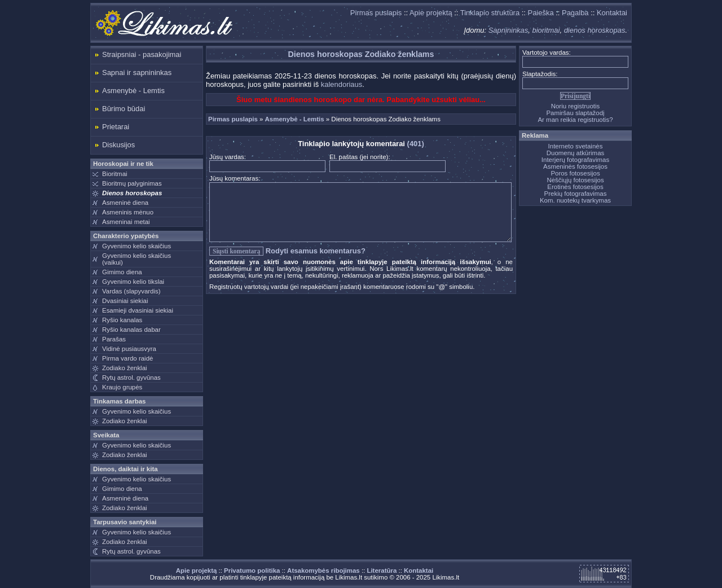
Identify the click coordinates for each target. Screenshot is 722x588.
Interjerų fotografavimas (575, 160)
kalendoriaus (342, 84)
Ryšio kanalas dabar (131, 330)
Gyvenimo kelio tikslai (133, 282)
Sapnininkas (509, 30)
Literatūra (382, 571)
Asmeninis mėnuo (128, 212)
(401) (416, 144)
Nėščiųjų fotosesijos (575, 180)
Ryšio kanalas (122, 320)
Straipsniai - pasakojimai (142, 54)
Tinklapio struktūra (490, 13)
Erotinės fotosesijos (575, 187)
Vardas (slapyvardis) (131, 291)
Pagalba (575, 13)
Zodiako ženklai (125, 368)
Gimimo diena (122, 272)
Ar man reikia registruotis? (575, 120)
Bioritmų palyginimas (132, 183)
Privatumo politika (252, 571)
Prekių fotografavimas (576, 194)
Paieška (541, 13)
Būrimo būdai (124, 109)
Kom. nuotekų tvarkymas (575, 200)
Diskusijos (118, 145)
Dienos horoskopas (132, 193)
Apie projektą (431, 13)
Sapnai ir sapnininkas (137, 73)
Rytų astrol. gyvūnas (131, 378)
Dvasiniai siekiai (125, 301)
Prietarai (116, 127)
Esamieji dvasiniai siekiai (138, 310)
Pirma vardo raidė (127, 358)
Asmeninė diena (125, 203)
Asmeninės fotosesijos (575, 166)
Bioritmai (115, 174)
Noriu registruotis (576, 106)
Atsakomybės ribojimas (323, 571)
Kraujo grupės (122, 387)
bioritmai (546, 30)
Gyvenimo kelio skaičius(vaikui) (137, 259)
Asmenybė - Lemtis (133, 91)
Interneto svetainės (576, 146)
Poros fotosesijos (575, 173)
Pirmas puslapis (376, 13)
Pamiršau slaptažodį (575, 113)
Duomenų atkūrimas (576, 153)
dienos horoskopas (595, 30)
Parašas (114, 339)
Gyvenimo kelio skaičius (137, 246)
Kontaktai (612, 13)
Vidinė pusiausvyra (129, 349)
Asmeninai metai (126, 222)
